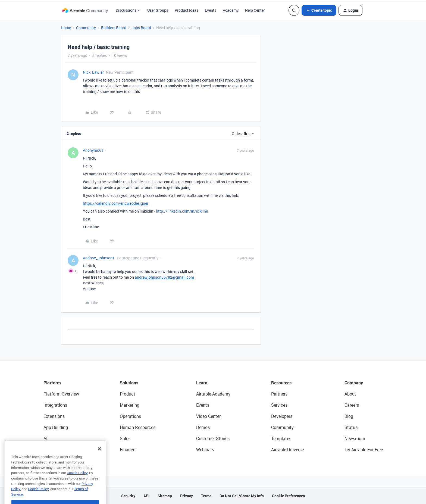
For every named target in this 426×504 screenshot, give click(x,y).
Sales (125, 438)
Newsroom (355, 438)
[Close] (99, 460)
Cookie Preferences (288, 496)
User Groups (158, 10)
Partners (279, 394)
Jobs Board (141, 28)
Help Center (255, 10)
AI (46, 438)
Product (128, 394)
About (350, 394)
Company (354, 383)
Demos (203, 427)
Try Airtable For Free (364, 450)
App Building (56, 427)
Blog (349, 416)
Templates (281, 438)
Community (86, 28)
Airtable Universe (287, 450)
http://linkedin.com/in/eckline (182, 211)
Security (128, 496)
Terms (206, 496)
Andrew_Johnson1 (99, 258)
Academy (231, 10)
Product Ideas (187, 10)
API (146, 496)
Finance (128, 450)
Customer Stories (213, 438)
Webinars (205, 450)
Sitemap (165, 496)
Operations (130, 416)
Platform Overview (61, 394)
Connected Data (59, 450)
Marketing (130, 405)
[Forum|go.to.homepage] (85, 10)
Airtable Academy (213, 394)
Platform (52, 383)
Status (351, 427)
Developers (282, 416)
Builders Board (114, 28)
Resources (281, 383)
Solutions (129, 383)
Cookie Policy (77, 484)
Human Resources (138, 427)
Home (66, 28)
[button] (319, 10)
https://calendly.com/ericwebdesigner (116, 203)
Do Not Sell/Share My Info (242, 496)
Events (211, 10)
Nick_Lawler (93, 72)
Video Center (208, 416)
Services (279, 405)
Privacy (187, 496)
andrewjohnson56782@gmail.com (164, 277)
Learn (202, 383)
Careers (352, 405)
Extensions (54, 416)
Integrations (55, 405)
